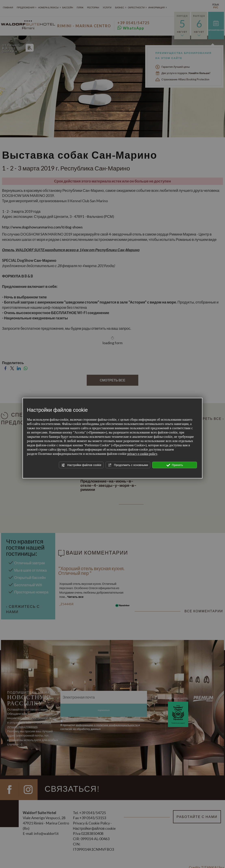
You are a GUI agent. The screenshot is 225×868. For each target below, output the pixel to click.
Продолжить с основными (128, 465)
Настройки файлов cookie (81, 465)
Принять (175, 465)
